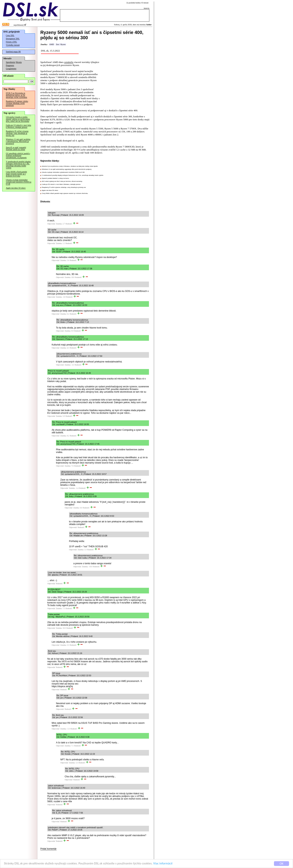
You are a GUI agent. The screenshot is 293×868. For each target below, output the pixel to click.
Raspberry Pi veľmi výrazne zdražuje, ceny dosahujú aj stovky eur (17, 133)
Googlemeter (11, 69)
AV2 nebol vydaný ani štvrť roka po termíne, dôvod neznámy (62, 181)
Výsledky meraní (13, 45)
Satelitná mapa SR (13, 52)
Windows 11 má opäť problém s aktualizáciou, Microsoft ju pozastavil (18, 141)
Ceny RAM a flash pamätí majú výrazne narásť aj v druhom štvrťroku (16, 174)
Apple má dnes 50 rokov (16, 188)
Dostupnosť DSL (13, 39)
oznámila (69, 62)
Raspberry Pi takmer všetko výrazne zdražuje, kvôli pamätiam (17, 103)
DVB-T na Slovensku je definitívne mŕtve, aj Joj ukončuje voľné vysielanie (16, 95)
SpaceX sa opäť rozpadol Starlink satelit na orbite (16, 148)
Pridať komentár (48, 849)
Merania (19, 62)
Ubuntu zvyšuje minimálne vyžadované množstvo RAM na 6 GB (19, 182)
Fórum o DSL (11, 42)
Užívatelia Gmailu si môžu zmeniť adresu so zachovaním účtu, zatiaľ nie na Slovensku (18, 119)
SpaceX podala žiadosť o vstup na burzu (55, 178)
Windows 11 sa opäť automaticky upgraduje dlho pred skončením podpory (67, 169)
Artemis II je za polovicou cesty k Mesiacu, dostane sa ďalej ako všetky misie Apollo (70, 166)
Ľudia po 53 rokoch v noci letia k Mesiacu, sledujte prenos (18, 126)
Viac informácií (163, 864)
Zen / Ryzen (61, 44)
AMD (52, 44)
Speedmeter (11, 62)
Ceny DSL (10, 35)
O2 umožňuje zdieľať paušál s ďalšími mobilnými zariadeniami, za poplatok (18, 155)
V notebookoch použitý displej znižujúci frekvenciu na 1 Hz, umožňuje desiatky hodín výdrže (18, 165)
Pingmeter (10, 65)
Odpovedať (51, 224)
